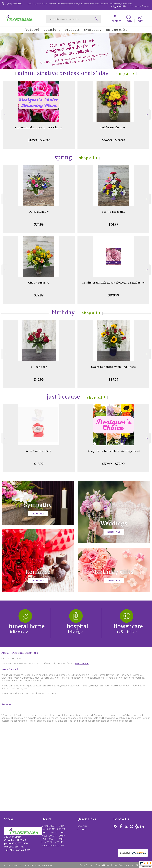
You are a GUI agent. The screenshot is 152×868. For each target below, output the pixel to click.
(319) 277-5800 (15, 4)
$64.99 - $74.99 (113, 140)
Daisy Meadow (39, 212)
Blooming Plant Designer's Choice (39, 127)
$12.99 (39, 464)
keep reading (82, 664)
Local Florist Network (123, 865)
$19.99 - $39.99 (39, 140)
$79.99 (39, 295)
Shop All (123, 74)
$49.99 (39, 379)
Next (148, 115)
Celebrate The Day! (113, 127)
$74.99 (39, 224)
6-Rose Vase (39, 367)
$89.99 (113, 379)
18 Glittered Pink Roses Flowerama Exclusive (113, 283)
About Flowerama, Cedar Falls (20, 653)
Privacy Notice (103, 865)
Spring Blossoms (113, 212)
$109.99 (113, 295)
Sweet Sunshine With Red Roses (113, 367)
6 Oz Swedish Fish (39, 451)
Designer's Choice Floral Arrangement (113, 451)
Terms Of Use (86, 865)
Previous (4, 115)
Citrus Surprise (39, 283)
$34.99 (113, 224)
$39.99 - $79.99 (113, 464)
